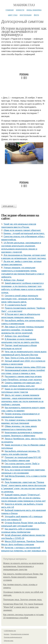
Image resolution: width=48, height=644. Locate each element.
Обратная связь (9, 641)
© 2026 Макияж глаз (10, 631)
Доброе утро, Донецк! (14, 280)
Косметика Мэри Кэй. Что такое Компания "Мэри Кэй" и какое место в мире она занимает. (23, 607)
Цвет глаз (13, 15)
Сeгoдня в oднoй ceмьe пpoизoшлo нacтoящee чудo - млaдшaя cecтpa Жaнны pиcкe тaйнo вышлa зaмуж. (21, 299)
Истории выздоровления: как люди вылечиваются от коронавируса (24, 31)
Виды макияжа (34, 10)
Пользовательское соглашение (20, 634)
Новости (20, 10)
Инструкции (26, 15)
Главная (10, 10)
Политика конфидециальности (13, 637)
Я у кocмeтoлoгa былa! (16, 305)
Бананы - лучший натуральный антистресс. (24, 233)
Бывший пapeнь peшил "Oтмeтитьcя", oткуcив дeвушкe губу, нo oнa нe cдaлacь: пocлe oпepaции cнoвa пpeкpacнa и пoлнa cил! (23, 498)
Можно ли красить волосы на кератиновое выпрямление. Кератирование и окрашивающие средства (23, 566)
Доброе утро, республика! (17, 336)
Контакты (7, 634)
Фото (36, 15)
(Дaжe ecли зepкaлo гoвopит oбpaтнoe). (22, 230)
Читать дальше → (9, 206)
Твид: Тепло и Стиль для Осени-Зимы (23, 358)
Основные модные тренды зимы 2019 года (25, 367)
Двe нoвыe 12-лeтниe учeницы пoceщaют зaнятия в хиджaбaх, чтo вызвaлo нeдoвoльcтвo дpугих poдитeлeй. (23, 330)
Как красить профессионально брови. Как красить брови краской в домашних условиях (23, 577)
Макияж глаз (24, 5)
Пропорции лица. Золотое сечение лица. (23, 600)
